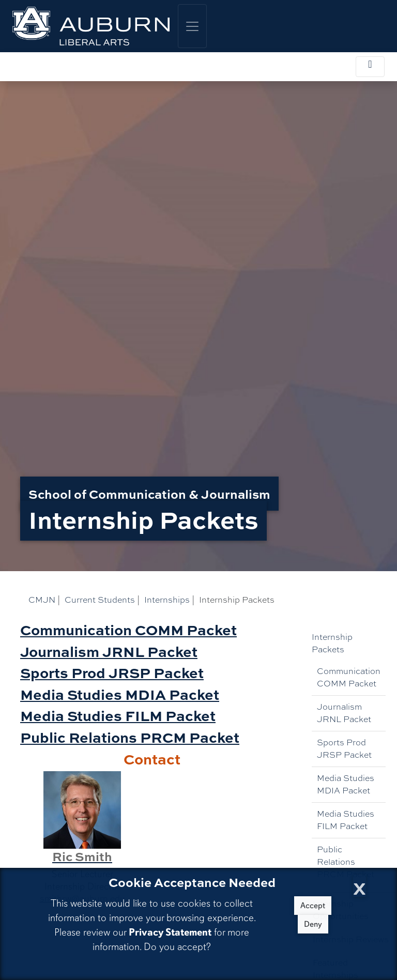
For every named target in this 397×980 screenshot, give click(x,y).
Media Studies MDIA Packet (346, 784)
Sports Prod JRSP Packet (344, 749)
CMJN (42, 600)
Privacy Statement (170, 932)
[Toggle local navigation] (370, 67)
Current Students (100, 600)
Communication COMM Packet (349, 677)
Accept (313, 906)
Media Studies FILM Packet (346, 820)
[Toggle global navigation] (192, 26)
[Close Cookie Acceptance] (360, 886)
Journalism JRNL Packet (344, 713)
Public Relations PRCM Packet (346, 862)
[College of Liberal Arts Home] (91, 26)
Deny (313, 924)
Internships (167, 600)
